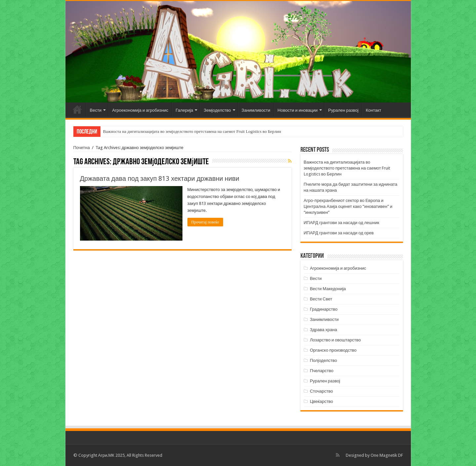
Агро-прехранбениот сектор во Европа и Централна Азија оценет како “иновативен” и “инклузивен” (348, 206)
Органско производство (333, 350)
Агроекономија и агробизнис (140, 110)
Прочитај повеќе (205, 222)
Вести (96, 110)
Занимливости (256, 110)
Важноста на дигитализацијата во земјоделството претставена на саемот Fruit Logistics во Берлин (192, 131)
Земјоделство (217, 110)
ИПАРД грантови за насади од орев (339, 233)
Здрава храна (323, 330)
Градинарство (324, 309)
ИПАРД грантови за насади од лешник (342, 223)
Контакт (373, 110)
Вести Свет (321, 299)
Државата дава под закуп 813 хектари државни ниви (160, 178)
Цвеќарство (321, 401)
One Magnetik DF (387, 455)
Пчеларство (321, 371)
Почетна (77, 109)
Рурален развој (343, 110)
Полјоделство (323, 360)
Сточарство (321, 391)
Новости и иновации (298, 110)
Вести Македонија (328, 289)
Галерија (184, 110)
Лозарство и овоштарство (335, 340)
